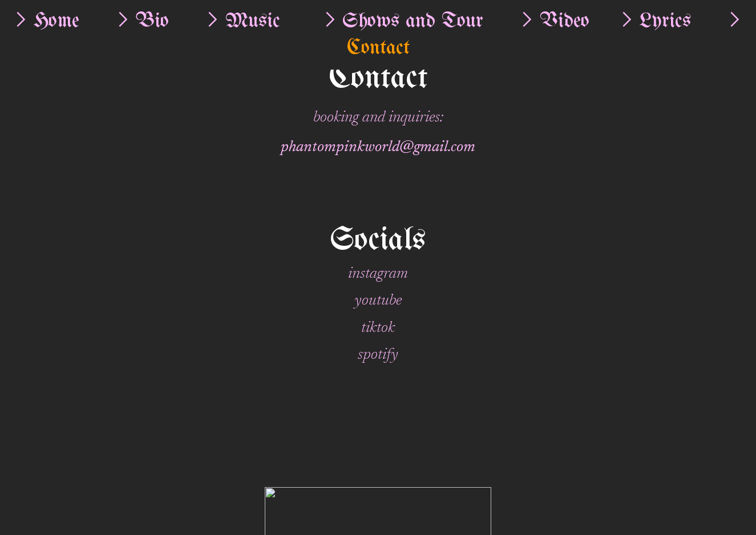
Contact (378, 48)
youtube (378, 301)
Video (565, 21)
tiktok (378, 328)
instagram (378, 274)
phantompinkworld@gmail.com (378, 147)
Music (253, 21)
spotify (378, 355)
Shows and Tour (413, 21)
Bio (152, 21)
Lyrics (665, 21)
